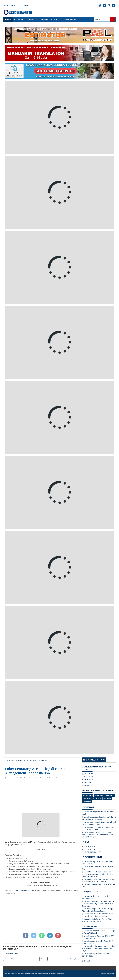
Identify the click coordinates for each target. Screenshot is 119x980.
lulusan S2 (107, 798)
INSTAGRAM (89, 777)
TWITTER (88, 782)
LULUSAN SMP (19, 19)
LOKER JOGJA (89, 849)
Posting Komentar (13, 953)
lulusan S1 (54, 778)
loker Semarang (31, 778)
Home (8, 19)
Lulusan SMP (99, 795)
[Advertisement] (42, 796)
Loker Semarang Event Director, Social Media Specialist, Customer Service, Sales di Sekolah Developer (98, 835)
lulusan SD (87, 802)
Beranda (43, 959)
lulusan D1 (110, 795)
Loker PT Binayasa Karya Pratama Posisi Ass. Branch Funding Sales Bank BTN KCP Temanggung (98, 904)
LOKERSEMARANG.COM (24, 890)
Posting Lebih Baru (11, 959)
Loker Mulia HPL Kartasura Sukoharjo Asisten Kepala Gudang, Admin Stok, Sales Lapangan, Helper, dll (98, 874)
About (6, 6)
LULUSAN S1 (55, 19)
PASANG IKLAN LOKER (70, 19)
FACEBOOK (88, 774)
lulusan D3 (87, 798)
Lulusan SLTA (88, 795)
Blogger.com (110, 973)
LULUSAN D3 (44, 19)
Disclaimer (24, 6)
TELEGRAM (88, 780)
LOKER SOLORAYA (91, 846)
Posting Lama (74, 959)
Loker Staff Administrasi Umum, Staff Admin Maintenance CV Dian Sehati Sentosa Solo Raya (99, 948)
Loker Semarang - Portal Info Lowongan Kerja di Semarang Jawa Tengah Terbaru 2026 (39, 973)
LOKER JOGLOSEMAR (93, 852)
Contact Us (15, 6)
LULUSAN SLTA (32, 19)
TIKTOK (87, 785)
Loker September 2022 (43, 778)
